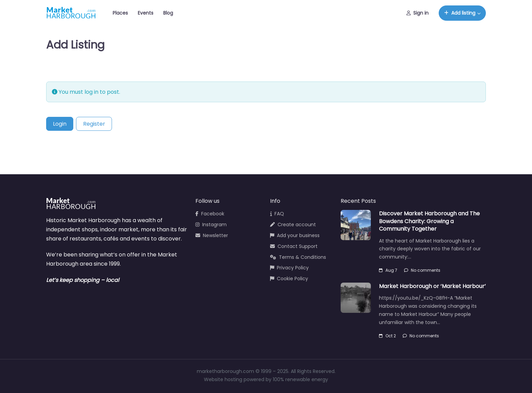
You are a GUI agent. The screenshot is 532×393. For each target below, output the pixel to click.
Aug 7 (388, 270)
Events (146, 13)
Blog (168, 13)
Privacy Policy (289, 268)
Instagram (211, 225)
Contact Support (294, 246)
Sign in (417, 13)
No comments (422, 270)
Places (120, 13)
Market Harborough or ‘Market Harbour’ (432, 286)
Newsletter (212, 235)
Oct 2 (387, 336)
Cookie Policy (289, 279)
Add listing (460, 13)
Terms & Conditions (298, 257)
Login (60, 124)
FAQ (277, 214)
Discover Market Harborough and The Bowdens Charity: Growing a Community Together (429, 221)
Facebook (210, 214)
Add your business (295, 235)
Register (94, 124)
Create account (293, 225)
